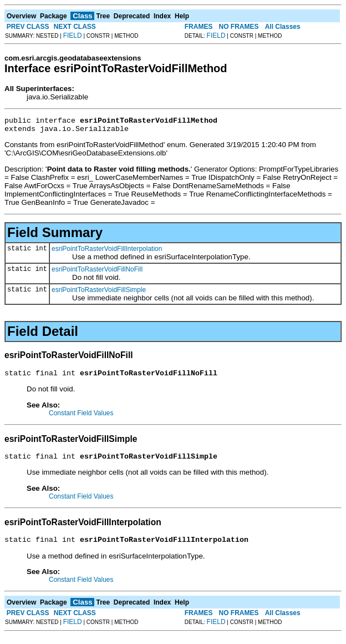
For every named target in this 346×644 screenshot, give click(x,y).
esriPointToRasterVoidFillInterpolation (107, 252)
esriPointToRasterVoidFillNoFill (97, 273)
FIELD (73, 36)
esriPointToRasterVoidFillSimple (99, 293)
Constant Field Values (81, 418)
